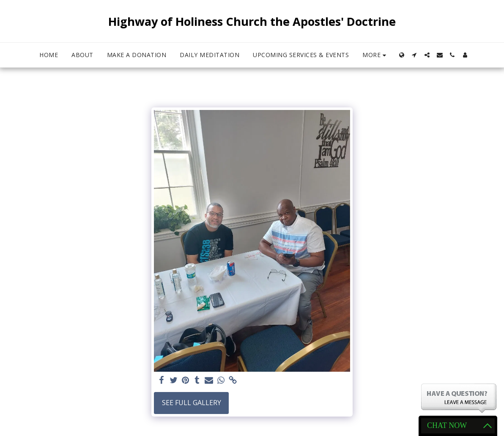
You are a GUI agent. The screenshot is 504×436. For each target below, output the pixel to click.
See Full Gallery (192, 403)
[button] (414, 55)
